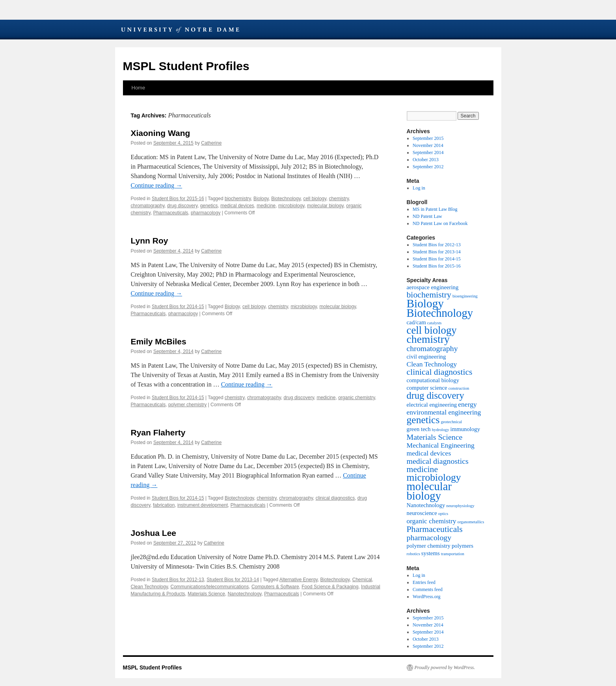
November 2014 (428, 145)
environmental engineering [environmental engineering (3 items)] (444, 412)
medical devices (237, 206)
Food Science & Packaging (330, 587)
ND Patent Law (427, 216)
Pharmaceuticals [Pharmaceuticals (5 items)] (435, 529)
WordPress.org (426, 597)
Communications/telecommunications (209, 587)
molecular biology (325, 206)
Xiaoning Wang (161, 133)
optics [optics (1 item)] (443, 514)
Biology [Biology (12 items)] (425, 303)
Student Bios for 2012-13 (178, 580)
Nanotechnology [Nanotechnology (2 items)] (426, 505)
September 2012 (428, 167)
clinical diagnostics (335, 498)
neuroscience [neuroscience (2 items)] (422, 513)
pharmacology (206, 213)
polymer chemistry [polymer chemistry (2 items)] (429, 546)
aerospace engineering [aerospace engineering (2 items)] (433, 287)
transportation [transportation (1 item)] (453, 554)
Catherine (211, 143)
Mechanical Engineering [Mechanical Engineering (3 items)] (441, 445)
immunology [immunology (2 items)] (465, 429)
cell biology (315, 199)
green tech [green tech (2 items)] (419, 429)
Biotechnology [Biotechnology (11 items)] (440, 313)
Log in (419, 188)
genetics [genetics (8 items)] (423, 420)
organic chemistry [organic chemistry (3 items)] (432, 521)
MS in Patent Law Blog (435, 209)
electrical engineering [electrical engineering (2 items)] (432, 405)
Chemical (362, 580)
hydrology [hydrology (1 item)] (441, 430)
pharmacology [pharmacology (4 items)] (429, 537)
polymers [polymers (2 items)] (462, 546)
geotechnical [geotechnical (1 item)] (451, 422)
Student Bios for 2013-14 (233, 580)
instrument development (203, 505)
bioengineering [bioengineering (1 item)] (465, 296)
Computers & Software (275, 587)
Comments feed (428, 589)
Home (139, 88)
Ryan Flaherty (158, 432)
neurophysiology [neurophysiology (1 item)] (460, 506)
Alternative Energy (299, 580)
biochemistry (238, 199)
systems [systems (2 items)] (431, 553)
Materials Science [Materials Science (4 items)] (435, 437)
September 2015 (428, 138)
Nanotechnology (245, 594)
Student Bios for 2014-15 (178, 307)
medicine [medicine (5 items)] (422, 469)
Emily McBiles (159, 341)
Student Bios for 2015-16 (178, 199)
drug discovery (182, 206)
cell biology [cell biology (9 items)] (432, 330)
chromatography (148, 206)
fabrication (164, 505)
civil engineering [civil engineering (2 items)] (426, 357)
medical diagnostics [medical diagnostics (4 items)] (438, 461)
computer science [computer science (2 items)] (427, 388)
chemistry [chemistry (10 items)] (428, 339)
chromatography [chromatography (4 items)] (432, 348)
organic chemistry (356, 398)
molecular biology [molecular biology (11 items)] (429, 491)
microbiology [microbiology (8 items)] (434, 477)
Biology (261, 199)
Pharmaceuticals (171, 213)
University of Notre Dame (180, 30)
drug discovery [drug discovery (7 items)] (435, 395)
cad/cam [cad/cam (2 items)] (416, 322)
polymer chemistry (187, 405)
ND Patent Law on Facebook (440, 223)
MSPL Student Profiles (186, 66)
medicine (266, 206)
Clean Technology (149, 587)
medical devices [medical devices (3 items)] (429, 453)
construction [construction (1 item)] (459, 388)
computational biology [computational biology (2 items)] (433, 380)
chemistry (339, 199)
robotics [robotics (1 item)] (413, 554)
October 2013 (426, 160)
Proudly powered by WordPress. (445, 667)
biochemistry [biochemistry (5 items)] (429, 295)
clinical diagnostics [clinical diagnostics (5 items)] (440, 372)
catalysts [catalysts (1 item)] (435, 323)
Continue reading (157, 185)
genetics (209, 206)
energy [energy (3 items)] (467, 404)
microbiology (291, 206)
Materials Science (206, 594)
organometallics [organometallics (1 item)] (471, 522)
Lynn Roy (150, 241)
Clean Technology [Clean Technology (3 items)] (432, 364)
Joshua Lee (154, 533)
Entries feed (424, 582)
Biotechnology (286, 199)
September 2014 (428, 152)
